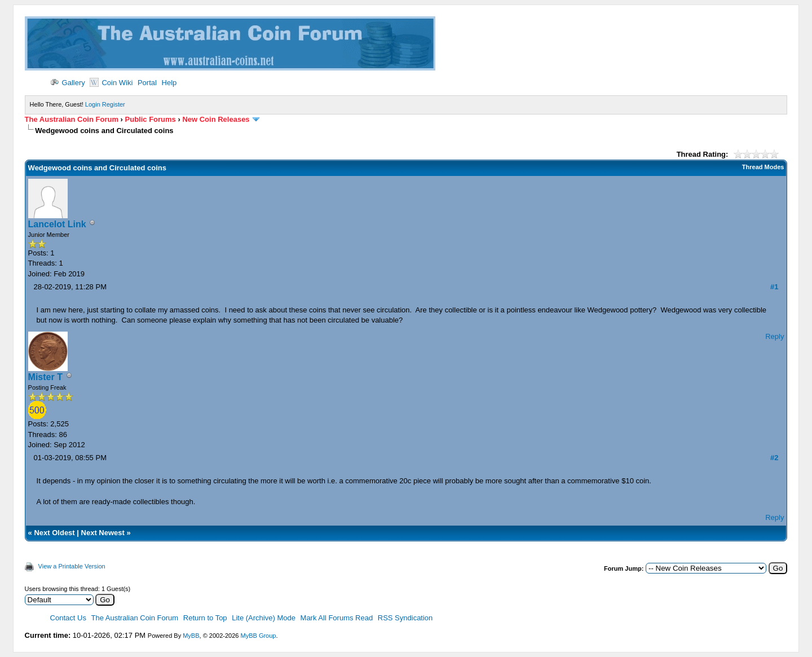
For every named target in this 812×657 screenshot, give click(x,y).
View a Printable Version (72, 566)
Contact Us (68, 618)
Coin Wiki (111, 83)
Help (169, 83)
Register (114, 104)
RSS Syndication (405, 618)
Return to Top (205, 618)
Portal (147, 83)
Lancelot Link (57, 224)
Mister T (45, 377)
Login (93, 104)
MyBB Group (258, 636)
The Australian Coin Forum (72, 119)
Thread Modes (763, 167)
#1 (774, 287)
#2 (774, 458)
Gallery (68, 83)
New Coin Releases (216, 119)
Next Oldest (54, 533)
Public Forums (151, 119)
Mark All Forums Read (337, 618)
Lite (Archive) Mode (264, 618)
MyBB (191, 636)
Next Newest (103, 533)
